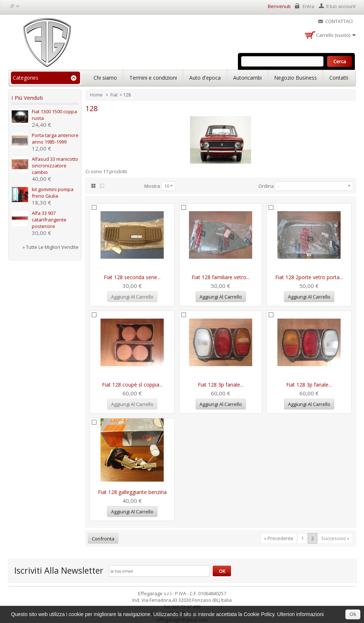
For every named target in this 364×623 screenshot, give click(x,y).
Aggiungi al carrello (221, 297)
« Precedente (279, 538)
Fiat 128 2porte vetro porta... (309, 277)
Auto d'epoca (205, 78)
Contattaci (339, 21)
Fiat (114, 95)
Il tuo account (341, 6)
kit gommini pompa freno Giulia (53, 193)
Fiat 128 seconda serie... (132, 277)
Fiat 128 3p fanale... (221, 385)
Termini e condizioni (153, 78)
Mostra (152, 186)
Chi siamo (105, 78)
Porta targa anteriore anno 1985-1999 (55, 138)
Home (97, 95)
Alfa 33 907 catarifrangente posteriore (49, 220)
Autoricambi (247, 78)
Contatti (339, 78)
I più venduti (27, 98)
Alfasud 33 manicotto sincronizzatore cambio (55, 166)
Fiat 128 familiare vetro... (221, 277)
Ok (353, 614)
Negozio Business (295, 78)
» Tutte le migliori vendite (51, 247)
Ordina (266, 186)
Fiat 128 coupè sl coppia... (132, 385)
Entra (308, 6)
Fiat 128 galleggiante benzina (132, 492)
